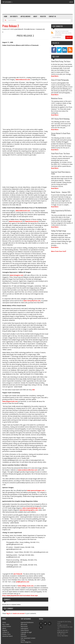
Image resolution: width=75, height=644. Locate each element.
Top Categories (7, 2)
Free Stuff (56, 57)
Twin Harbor (65, 636)
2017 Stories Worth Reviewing (60, 119)
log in (8, 613)
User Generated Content (28, 638)
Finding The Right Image (59, 231)
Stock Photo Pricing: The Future (61, 61)
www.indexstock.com (23, 80)
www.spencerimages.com (36, 490)
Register (43, 16)
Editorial (23, 634)
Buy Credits (14, 16)
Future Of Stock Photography (60, 80)
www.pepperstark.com (10, 401)
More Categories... (26, 642)
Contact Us (52, 16)
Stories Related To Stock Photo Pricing (61, 134)
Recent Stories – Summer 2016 (61, 192)
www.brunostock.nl (32, 221)
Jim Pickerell (19, 29)
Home (6, 16)
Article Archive (25, 16)
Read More (55, 76)
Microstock (24, 624)
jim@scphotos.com (23, 582)
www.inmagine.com (17, 275)
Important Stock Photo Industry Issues (61, 173)
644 (33, 390)
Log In (71, 2)
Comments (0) (40, 29)
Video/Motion (25, 630)
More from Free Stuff (59, 251)
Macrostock (24, 626)
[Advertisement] (25, 62)
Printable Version (29, 29)
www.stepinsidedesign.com (32, 508)
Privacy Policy (6, 634)
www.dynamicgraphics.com (29, 510)
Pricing (23, 640)
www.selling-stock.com (26, 586)
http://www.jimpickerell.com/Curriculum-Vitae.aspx (20, 596)
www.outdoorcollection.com (28, 470)
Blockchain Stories (57, 98)
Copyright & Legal (26, 632)
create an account (19, 613)
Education (24, 636)
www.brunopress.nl (16, 221)
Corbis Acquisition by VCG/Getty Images (61, 211)
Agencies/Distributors (27, 622)
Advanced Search (7, 636)
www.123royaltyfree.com (32, 301)
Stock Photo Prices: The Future (60, 154)
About (35, 16)
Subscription (24, 628)
